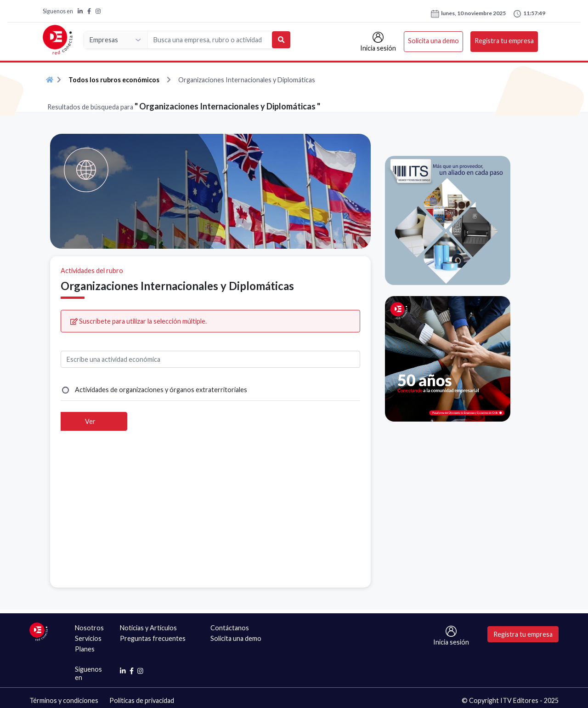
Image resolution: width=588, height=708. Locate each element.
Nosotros (89, 628)
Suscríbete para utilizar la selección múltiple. (139, 321)
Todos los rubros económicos (114, 80)
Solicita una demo (433, 41)
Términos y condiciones (64, 700)
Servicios (88, 638)
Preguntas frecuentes (153, 638)
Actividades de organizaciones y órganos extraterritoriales (161, 390)
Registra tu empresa (504, 41)
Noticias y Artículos (148, 628)
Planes (85, 649)
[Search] (210, 40)
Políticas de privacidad (142, 700)
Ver (90, 421)
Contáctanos (230, 628)
